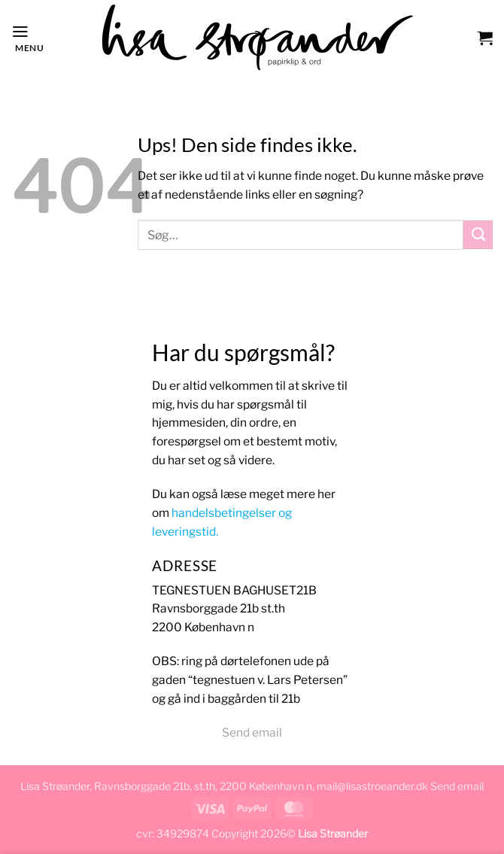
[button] (27, 37)
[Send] (478, 235)
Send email (252, 732)
